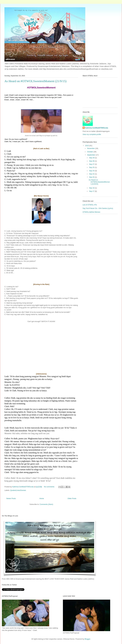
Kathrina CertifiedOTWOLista (97, 128)
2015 (87, 146)
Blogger (87, 639)
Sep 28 (92, 161)
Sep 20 (92, 177)
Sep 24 (92, 171)
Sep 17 (92, 191)
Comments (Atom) (46, 504)
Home (42, 498)
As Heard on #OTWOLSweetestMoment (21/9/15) (35, 81)
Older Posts (72, 498)
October (90, 152)
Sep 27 (92, 164)
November (91, 148)
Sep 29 (92, 158)
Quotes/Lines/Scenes (18, 490)
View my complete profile (92, 134)
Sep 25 (92, 167)
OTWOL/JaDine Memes (91, 212)
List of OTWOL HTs (90, 205)
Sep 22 (92, 174)
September (91, 155)
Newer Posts (11, 498)
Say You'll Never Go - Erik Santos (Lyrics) (98, 208)
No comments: (49, 487)
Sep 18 (92, 188)
